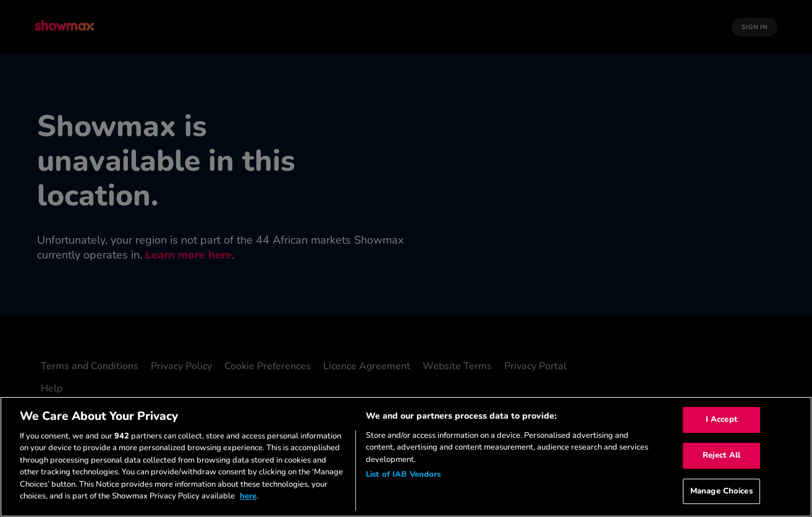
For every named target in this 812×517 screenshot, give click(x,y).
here (248, 496)
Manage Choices (721, 491)
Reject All (721, 455)
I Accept (721, 420)
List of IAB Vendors (403, 474)
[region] (406, 457)
